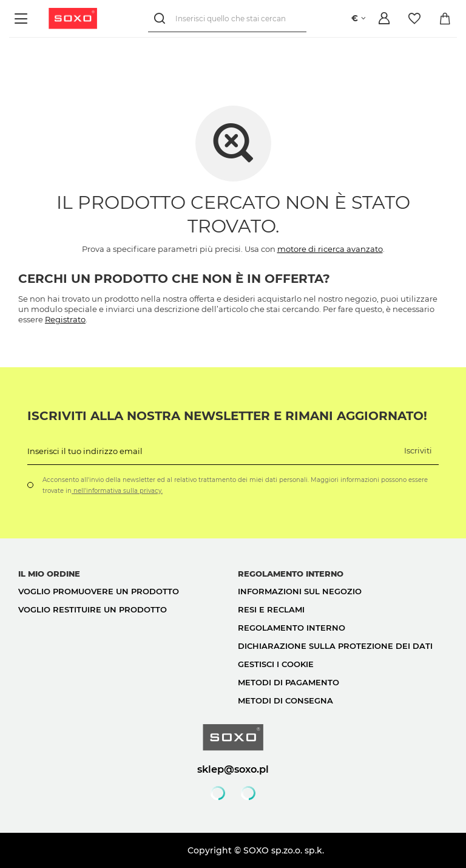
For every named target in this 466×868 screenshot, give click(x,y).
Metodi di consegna (285, 700)
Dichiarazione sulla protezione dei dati (335, 646)
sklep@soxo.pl (233, 769)
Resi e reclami (271, 609)
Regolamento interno (292, 628)
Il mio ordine (49, 574)
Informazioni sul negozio (300, 591)
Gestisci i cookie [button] (276, 664)
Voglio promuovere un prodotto (99, 591)
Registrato (65, 319)
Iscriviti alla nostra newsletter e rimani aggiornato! (227, 416)
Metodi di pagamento (289, 682)
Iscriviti (418, 450)
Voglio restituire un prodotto (93, 609)
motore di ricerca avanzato (330, 249)
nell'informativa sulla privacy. (117, 491)
